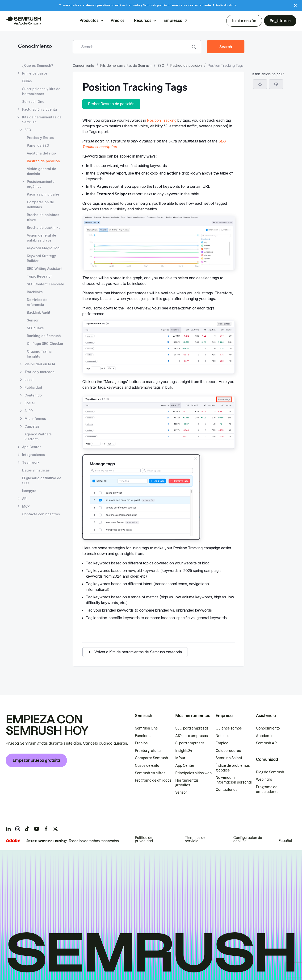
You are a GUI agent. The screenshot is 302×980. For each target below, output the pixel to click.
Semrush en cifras (150, 773)
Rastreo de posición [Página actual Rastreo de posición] (43, 161)
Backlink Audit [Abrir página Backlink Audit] (39, 312)
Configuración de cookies (248, 839)
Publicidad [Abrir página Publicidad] (33, 387)
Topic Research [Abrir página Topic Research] (40, 276)
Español (285, 841)
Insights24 (184, 751)
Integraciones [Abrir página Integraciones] (34, 455)
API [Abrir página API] (25, 498)
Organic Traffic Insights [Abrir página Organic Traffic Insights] (39, 354)
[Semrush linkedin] (8, 829)
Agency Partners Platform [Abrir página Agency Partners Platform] (38, 437)
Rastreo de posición (186, 65)
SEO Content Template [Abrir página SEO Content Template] (46, 284)
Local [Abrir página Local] (29, 380)
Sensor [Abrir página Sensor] (33, 320)
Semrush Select (229, 758)
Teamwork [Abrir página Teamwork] (31, 462)
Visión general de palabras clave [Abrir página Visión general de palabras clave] (42, 238)
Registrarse (280, 21)
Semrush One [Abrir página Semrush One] (33, 102)
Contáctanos (226, 790)
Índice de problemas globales (233, 768)
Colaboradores (228, 751)
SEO (161, 65)
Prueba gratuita (148, 751)
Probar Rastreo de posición (111, 104)
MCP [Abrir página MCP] (26, 506)
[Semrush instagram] (18, 829)
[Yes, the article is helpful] (260, 84)
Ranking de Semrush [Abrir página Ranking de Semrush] (44, 336)
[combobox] (132, 47)
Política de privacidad (144, 839)
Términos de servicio (195, 839)
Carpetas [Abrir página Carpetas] (32, 426)
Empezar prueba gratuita (36, 760)
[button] (276, 84)
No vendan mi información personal (234, 780)
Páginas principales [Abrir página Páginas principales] (43, 194)
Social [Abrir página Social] (30, 403)
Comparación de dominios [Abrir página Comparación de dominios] (40, 204)
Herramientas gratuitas (187, 783)
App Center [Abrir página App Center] (31, 447)
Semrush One (146, 728)
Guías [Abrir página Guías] (27, 81)
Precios (118, 21)
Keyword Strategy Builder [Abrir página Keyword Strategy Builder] (41, 258)
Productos (89, 21)
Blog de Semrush (270, 772)
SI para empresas (190, 743)
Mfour (180, 758)
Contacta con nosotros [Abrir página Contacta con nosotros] (41, 514)
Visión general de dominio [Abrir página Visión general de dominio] (42, 171)
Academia (265, 736)
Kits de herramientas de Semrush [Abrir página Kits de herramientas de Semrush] (42, 120)
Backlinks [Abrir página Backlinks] (35, 292)
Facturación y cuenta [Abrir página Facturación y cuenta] (40, 109)
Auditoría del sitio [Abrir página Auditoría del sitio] (41, 153)
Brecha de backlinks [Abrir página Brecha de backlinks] (44, 227)
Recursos (143, 21)
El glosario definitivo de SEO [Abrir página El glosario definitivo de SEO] (42, 480)
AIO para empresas (192, 736)
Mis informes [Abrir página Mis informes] (35, 419)
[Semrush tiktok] (27, 829)
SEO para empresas (192, 728)
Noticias (223, 736)
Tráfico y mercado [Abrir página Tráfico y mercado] (40, 372)
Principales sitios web (193, 773)
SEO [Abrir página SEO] (28, 130)
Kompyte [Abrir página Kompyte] (29, 491)
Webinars (264, 780)
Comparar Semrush (151, 758)
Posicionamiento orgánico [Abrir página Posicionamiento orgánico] (41, 184)
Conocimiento (35, 47)
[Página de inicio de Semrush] (23, 21)
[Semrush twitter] (55, 829)
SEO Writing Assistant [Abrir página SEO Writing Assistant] (45, 269)
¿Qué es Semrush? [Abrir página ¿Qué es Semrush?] (38, 65)
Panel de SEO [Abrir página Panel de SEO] (38, 145)
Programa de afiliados (153, 780)
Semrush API (267, 743)
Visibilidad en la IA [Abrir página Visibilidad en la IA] (40, 364)
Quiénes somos (229, 728)
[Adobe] (13, 840)
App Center (185, 766)
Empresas (173, 21)
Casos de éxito (147, 766)
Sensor (181, 792)
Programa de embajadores (267, 789)
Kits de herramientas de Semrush (126, 65)
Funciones (144, 736)
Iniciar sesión (244, 21)
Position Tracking (162, 120)
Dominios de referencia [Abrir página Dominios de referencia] (37, 302)
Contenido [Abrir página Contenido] (33, 395)
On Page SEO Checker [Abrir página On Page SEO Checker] (45, 344)
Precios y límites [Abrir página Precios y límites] (40, 138)
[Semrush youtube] (37, 829)
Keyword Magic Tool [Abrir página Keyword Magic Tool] (44, 248)
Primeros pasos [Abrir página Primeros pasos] (35, 73)
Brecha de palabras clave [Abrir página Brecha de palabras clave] (43, 217)
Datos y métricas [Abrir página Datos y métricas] (36, 470)
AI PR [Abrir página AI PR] (29, 411)
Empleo (222, 743)
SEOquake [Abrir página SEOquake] (35, 328)
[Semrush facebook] (46, 829)
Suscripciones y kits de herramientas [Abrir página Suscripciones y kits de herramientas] (41, 91)
